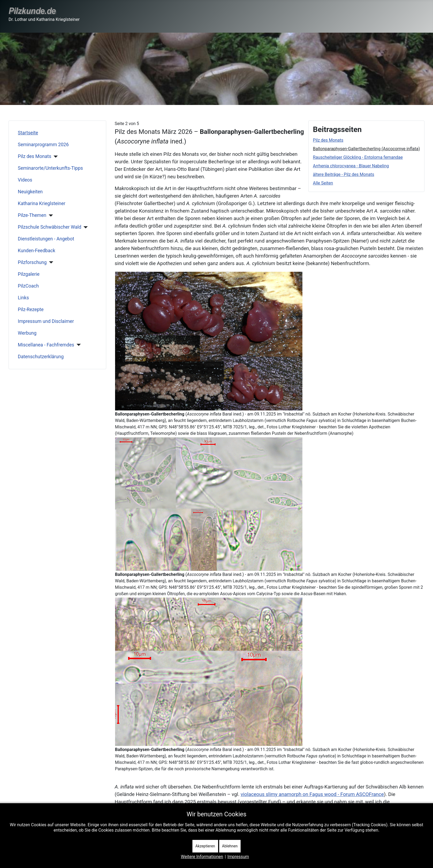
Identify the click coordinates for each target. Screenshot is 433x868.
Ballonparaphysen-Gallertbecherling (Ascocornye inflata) (366, 149)
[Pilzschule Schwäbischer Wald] (85, 227)
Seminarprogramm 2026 (43, 145)
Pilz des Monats (35, 156)
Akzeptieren (205, 846)
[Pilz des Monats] (55, 157)
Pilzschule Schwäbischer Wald (50, 227)
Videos (25, 180)
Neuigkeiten (30, 192)
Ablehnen (230, 846)
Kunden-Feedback (37, 251)
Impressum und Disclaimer (46, 321)
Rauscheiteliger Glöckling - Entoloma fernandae (358, 157)
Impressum (238, 857)
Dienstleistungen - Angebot (46, 239)
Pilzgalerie (29, 274)
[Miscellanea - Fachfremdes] (77, 345)
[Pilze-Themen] (50, 216)
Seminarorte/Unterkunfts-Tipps (50, 168)
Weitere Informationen (202, 857)
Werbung (27, 333)
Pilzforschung (32, 262)
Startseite (28, 133)
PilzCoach (28, 286)
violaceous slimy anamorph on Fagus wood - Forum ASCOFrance (312, 794)
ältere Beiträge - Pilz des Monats (343, 174)
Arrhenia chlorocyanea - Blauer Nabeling (351, 166)
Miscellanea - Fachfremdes (46, 345)
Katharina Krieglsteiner (42, 203)
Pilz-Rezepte (31, 310)
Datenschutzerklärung (41, 357)
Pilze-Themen (32, 215)
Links (23, 298)
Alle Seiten (323, 183)
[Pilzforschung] (50, 262)
